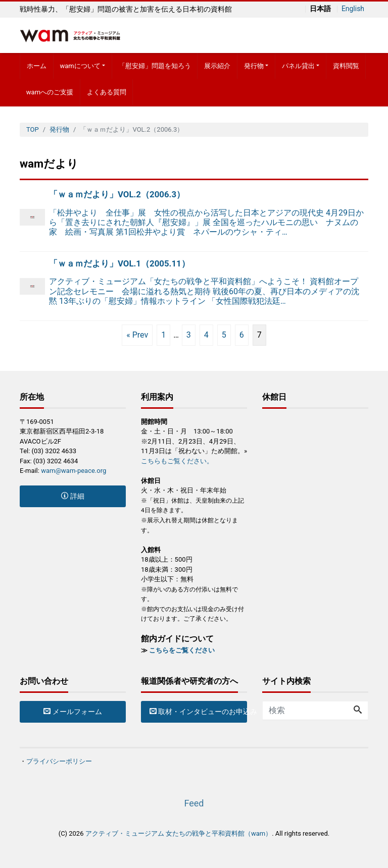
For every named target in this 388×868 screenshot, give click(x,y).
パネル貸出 (298, 66)
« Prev (137, 335)
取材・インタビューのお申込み (198, 712)
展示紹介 (217, 66)
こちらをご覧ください (182, 650)
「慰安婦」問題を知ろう (155, 66)
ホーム (37, 66)
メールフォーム (72, 712)
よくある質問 (107, 92)
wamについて (80, 66)
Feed (194, 803)
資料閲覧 (346, 66)
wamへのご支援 (50, 92)
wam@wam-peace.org (74, 471)
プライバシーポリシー (59, 761)
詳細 (72, 496)
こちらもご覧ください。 (177, 461)
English (352, 9)
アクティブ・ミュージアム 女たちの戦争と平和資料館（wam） (179, 833)
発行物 (254, 66)
